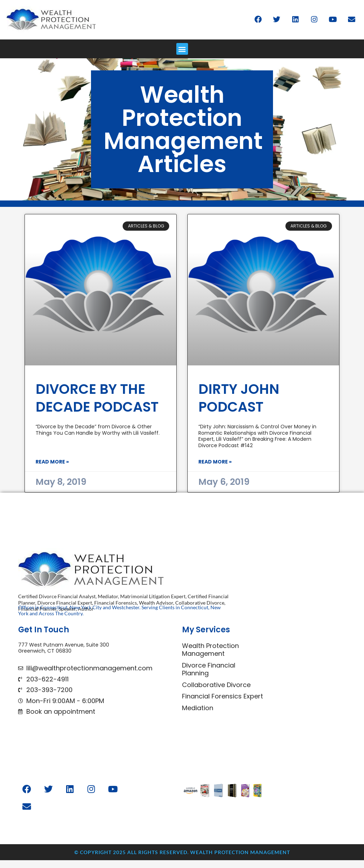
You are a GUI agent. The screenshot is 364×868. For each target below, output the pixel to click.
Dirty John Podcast (246, 397)
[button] (182, 49)
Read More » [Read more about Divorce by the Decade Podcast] (52, 467)
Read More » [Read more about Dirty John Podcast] (215, 467)
